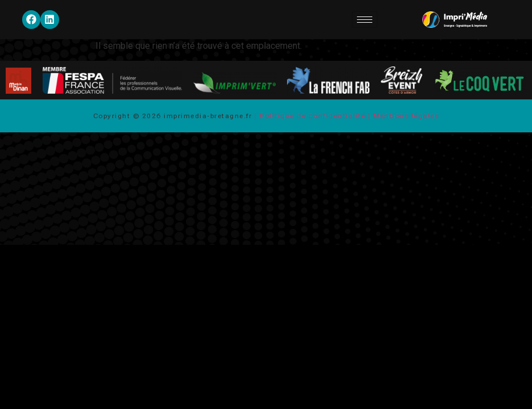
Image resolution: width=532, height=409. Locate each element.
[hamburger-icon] (365, 20)
